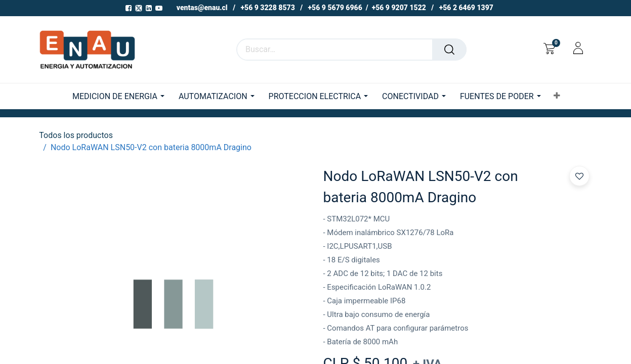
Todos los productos (76, 135)
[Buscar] (449, 50)
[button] (557, 96)
